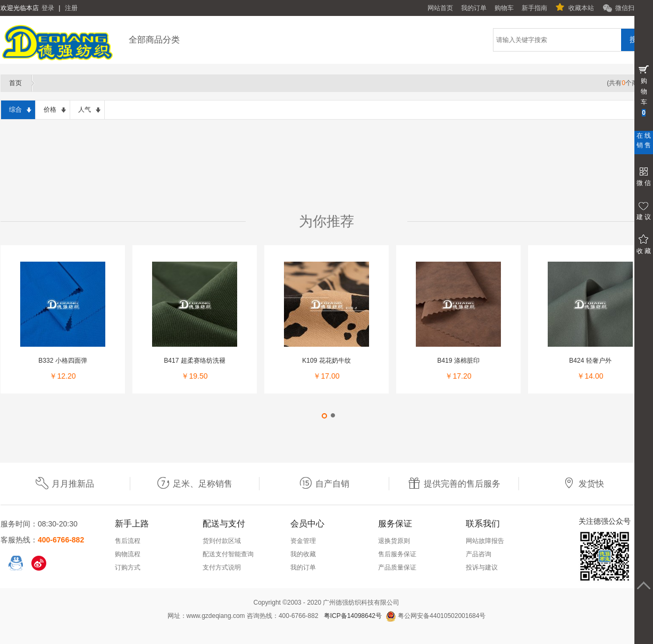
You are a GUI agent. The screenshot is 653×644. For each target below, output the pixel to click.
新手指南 (534, 8)
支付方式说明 (222, 567)
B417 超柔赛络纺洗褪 (194, 361)
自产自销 (324, 484)
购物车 (504, 8)
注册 (71, 8)
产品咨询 (479, 554)
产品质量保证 (397, 567)
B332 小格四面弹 (62, 361)
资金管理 (303, 541)
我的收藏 (303, 554)
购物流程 (128, 554)
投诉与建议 (482, 567)
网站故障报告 (485, 541)
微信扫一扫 (631, 8)
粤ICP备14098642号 (353, 616)
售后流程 (128, 541)
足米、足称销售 (195, 484)
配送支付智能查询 (228, 554)
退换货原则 (394, 541)
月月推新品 (65, 484)
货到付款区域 (222, 541)
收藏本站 (581, 8)
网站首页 (440, 8)
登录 (48, 8)
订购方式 (128, 567)
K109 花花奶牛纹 (326, 361)
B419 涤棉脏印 (458, 361)
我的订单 (474, 8)
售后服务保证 (397, 554)
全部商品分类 (154, 40)
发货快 (583, 484)
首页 (15, 83)
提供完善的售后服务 (454, 484)
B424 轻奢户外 (590, 361)
